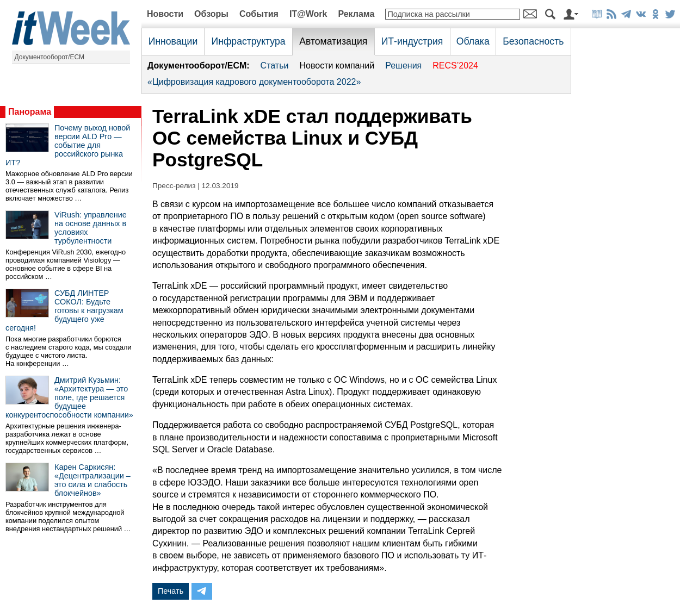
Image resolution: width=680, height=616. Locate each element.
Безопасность (533, 41)
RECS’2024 (455, 66)
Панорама (30, 112)
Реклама (356, 14)
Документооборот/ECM (50, 57)
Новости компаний (337, 66)
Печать (171, 591)
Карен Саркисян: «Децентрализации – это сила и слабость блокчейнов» (92, 480)
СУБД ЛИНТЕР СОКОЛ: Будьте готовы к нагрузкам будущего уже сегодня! (64, 310)
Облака (473, 41)
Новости (165, 14)
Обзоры (211, 14)
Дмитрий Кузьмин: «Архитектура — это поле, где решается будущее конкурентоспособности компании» (69, 397)
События (259, 14)
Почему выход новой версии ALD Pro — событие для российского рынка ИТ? (68, 145)
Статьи (275, 66)
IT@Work (308, 14)
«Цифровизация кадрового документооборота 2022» (254, 82)
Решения (403, 66)
